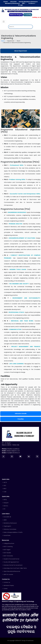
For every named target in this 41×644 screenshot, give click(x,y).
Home (3, 41)
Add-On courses (8, 574)
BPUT (5, 489)
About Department (21, 51)
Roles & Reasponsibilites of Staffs (13, 532)
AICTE (5, 482)
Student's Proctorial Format (11, 559)
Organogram (7, 526)
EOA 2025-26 (7, 517)
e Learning (28, 15)
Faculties (21, 419)
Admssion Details (21, 414)
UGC (5, 486)
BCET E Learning (8, 547)
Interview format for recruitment (13, 565)
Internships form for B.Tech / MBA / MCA (15, 568)
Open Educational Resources (12, 571)
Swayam (6, 503)
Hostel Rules (7, 535)
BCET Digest (7, 550)
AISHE (5, 520)
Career (6, 2)
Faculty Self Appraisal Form (11, 562)
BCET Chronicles (8, 556)
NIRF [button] (24, 3)
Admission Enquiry (16, 15)
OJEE (5, 492)
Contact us (7, 582)
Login (20, 5)
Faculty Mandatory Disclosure (28, 2)
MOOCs (6, 506)
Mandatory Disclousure (12, 3)
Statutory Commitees (10, 529)
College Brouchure (9, 543)
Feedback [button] (32, 3)
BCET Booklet (7, 553)
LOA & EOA (13, 2)
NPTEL (5, 500)
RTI (4, 509)
